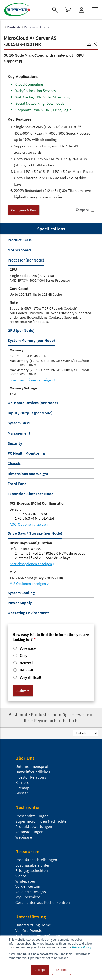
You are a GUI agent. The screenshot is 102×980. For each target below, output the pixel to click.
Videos (21, 876)
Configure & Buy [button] (24, 210)
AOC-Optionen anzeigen (29, 524)
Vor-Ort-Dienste (29, 930)
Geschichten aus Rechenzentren (43, 902)
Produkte (14, 27)
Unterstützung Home (33, 925)
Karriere (22, 782)
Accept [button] (40, 970)
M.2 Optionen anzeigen (28, 584)
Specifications (51, 229)
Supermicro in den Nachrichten (42, 821)
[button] (89, 44)
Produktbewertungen (34, 826)
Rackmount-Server (38, 27)
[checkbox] (51, 663)
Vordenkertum (28, 886)
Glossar (22, 793)
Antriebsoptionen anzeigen (31, 564)
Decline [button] (62, 970)
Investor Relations (31, 777)
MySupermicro (28, 897)
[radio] (51, 649)
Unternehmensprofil (33, 766)
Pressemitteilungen (32, 816)
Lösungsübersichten (33, 865)
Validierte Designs (31, 892)
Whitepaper (25, 881)
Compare (82, 210)
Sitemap (22, 788)
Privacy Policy (81, 947)
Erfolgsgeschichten (32, 870)
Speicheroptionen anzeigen (31, 380)
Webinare (24, 837)
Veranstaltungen (29, 832)
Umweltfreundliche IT (34, 772)
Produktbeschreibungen (36, 860)
